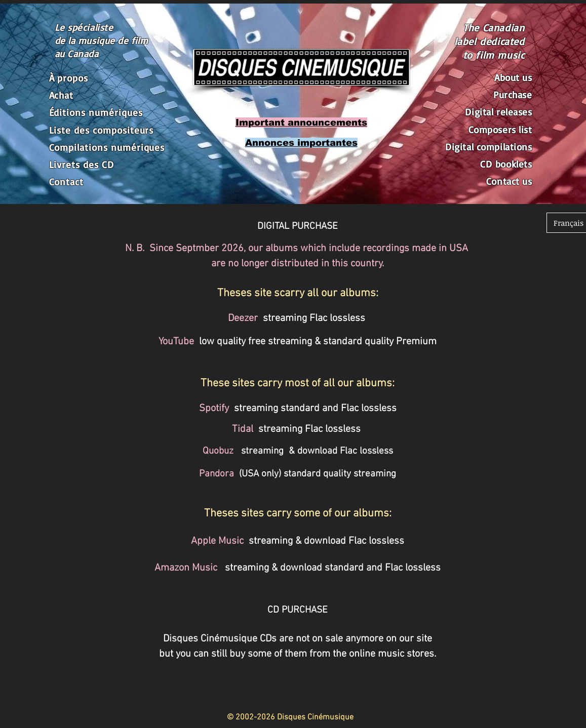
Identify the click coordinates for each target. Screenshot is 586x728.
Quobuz (218, 451)
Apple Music (217, 541)
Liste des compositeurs (102, 130)
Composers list (500, 130)
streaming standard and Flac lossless (315, 409)
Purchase (513, 95)
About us (513, 77)
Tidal (243, 429)
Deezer (243, 318)
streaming (262, 451)
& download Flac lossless (338, 451)
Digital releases (498, 112)
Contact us (509, 181)
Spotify (215, 409)
